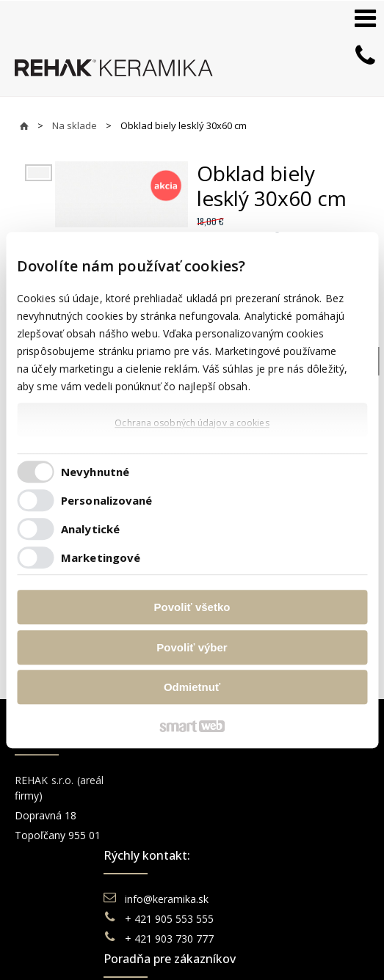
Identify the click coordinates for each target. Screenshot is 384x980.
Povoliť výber (192, 647)
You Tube (331, 820)
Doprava (239, 832)
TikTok (325, 859)
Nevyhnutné (95, 472)
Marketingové (101, 557)
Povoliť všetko (192, 607)
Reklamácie (247, 852)
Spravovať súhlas (268, 951)
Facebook (332, 780)
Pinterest (330, 840)
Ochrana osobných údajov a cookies (192, 423)
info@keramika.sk (169, 780)
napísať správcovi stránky (274, 936)
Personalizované (107, 500)
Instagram (333, 800)
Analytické (90, 529)
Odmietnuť (192, 687)
